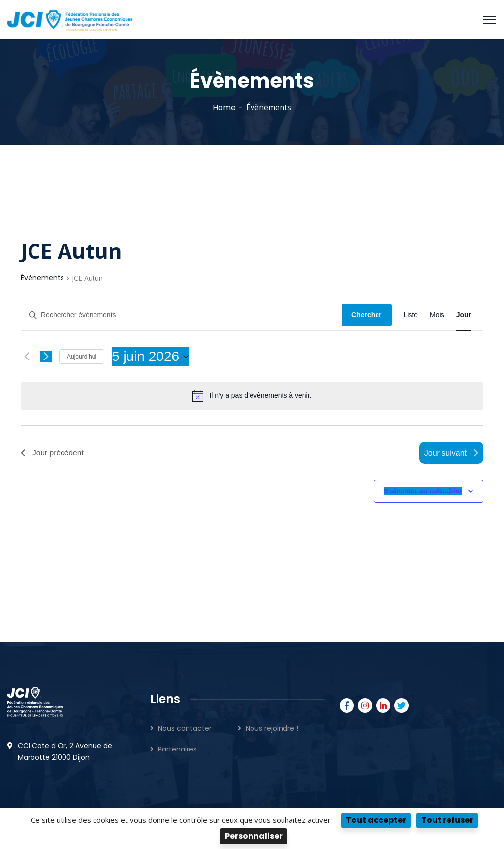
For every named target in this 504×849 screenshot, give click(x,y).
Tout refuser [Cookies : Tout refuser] (447, 820)
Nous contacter (185, 728)
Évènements (42, 278)
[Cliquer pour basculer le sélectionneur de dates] (150, 357)
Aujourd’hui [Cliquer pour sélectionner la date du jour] (82, 357)
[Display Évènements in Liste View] (411, 315)
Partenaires (177, 749)
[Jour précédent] (27, 357)
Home (224, 108)
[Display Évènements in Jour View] (464, 315)
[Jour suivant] (46, 357)
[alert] (260, 396)
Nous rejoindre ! (272, 728)
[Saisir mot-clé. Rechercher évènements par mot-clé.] (181, 315)
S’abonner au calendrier (423, 491)
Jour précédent (53, 453)
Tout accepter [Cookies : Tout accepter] (376, 820)
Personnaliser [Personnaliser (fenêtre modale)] (254, 836)
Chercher (366, 315)
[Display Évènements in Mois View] (437, 315)
